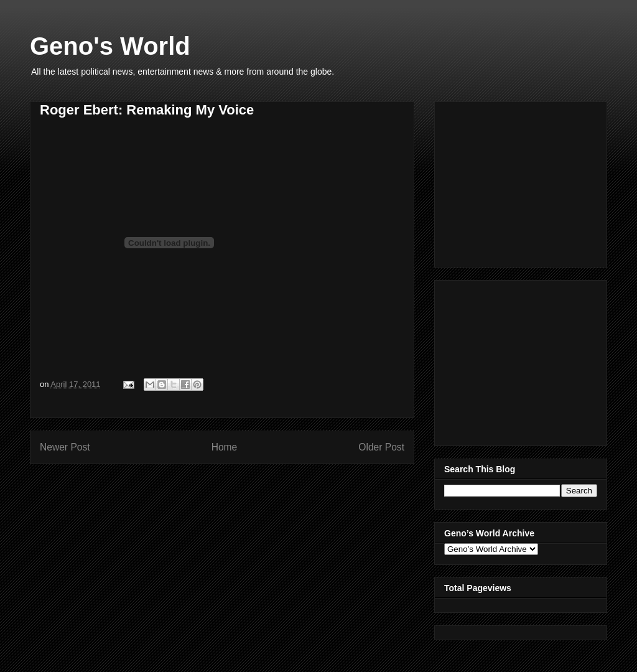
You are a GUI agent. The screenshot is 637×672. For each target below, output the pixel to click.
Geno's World (110, 46)
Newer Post (65, 447)
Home (225, 447)
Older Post (381, 447)
